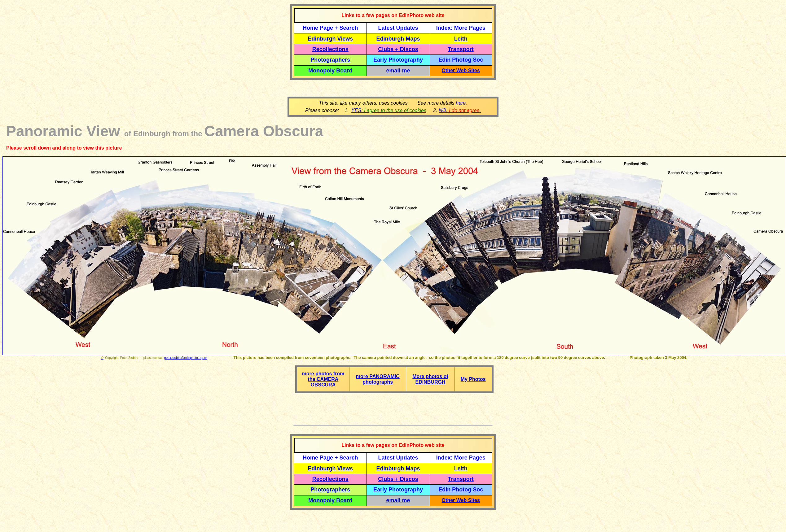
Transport (461, 49)
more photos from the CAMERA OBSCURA (323, 379)
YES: (389, 110)
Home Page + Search (330, 28)
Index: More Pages (461, 28)
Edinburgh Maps (398, 39)
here (461, 103)
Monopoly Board (330, 71)
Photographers (330, 60)
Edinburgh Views (330, 39)
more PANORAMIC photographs (378, 379)
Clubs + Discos (398, 49)
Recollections (330, 49)
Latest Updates (398, 28)
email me (398, 71)
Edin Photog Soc (461, 60)
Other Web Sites (461, 70)
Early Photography (398, 60)
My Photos (473, 379)
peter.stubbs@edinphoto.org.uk (186, 358)
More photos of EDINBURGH (430, 379)
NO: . (460, 110)
